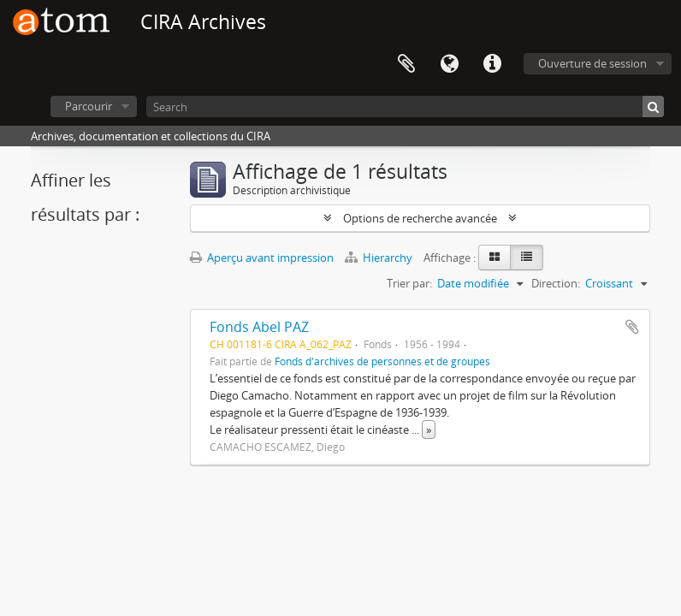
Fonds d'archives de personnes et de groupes (382, 361)
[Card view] (494, 258)
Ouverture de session (592, 63)
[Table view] (527, 258)
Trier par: (409, 283)
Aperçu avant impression (262, 258)
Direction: (556, 283)
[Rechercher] (653, 107)
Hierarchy (380, 258)
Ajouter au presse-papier (632, 327)
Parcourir (89, 106)
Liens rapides (492, 64)
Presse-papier (406, 64)
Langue (449, 64)
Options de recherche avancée (420, 218)
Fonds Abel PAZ (259, 327)
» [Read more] (429, 429)
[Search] (405, 107)
